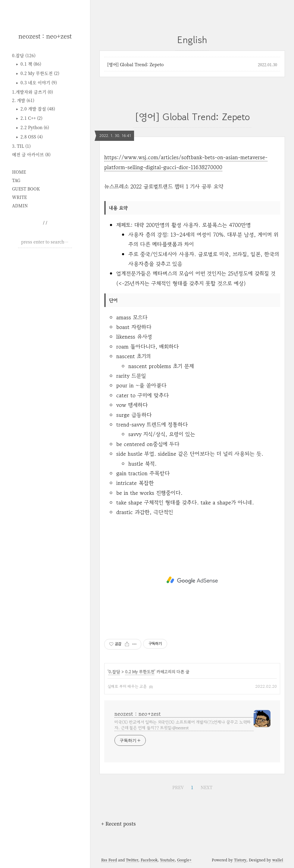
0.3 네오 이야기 (38, 82)
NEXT (206, 787)
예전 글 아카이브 (31, 154)
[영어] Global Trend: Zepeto (135, 64)
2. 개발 (23, 100)
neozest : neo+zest (45, 36)
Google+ (184, 860)
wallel (278, 860)
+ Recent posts (119, 824)
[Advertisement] (45, 292)
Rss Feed (109, 860)
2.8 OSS (31, 137)
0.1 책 (30, 64)
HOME (19, 172)
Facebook (149, 860)
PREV (178, 787)
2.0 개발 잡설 (37, 109)
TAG (16, 180)
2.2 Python (34, 127)
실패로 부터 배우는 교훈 (127, 686)
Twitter (132, 860)
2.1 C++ (31, 118)
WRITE (19, 197)
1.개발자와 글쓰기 (33, 92)
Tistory (240, 860)
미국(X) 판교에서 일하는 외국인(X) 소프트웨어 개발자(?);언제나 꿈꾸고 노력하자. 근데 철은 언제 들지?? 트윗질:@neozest (182, 725)
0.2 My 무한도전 (39, 73)
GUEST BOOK (26, 189)
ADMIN (20, 206)
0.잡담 (24, 55)
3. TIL (21, 146)
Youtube (167, 860)
